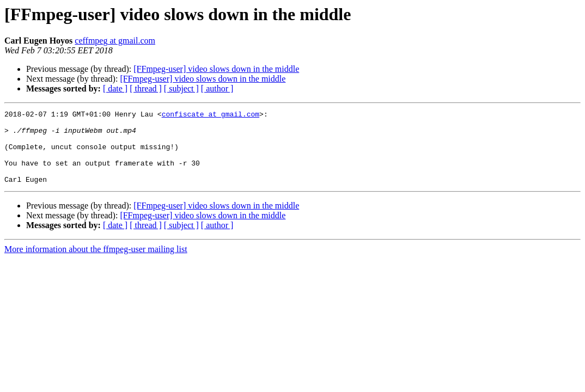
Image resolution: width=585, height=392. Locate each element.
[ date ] (115, 88)
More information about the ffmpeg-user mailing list (96, 264)
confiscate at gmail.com (211, 115)
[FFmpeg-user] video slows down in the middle (216, 69)
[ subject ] (181, 88)
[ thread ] (146, 88)
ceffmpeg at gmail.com (115, 41)
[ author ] (217, 88)
